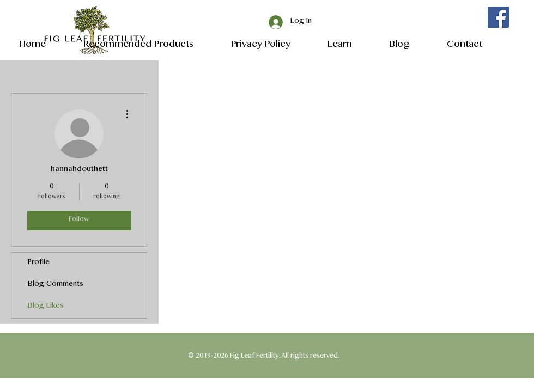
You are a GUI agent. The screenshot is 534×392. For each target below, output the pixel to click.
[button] (329, 44)
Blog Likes (46, 307)
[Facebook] (498, 17)
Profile (39, 263)
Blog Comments (56, 285)
